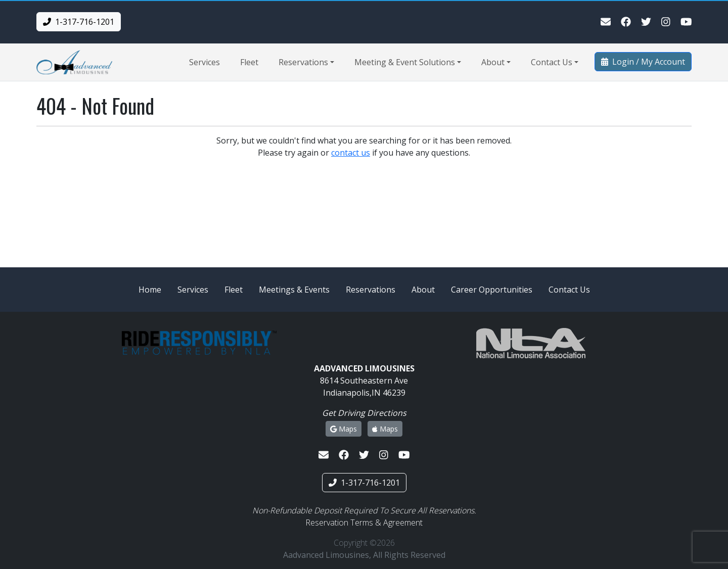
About (423, 290)
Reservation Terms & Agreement (364, 523)
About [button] (493, 62)
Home (150, 290)
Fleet (249, 62)
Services (204, 62)
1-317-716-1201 (79, 22)
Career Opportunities (492, 290)
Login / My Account (643, 62)
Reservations (371, 290)
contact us (351, 153)
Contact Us (569, 290)
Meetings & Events (294, 290)
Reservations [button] (303, 62)
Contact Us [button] (552, 62)
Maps (344, 429)
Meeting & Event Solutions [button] (405, 62)
